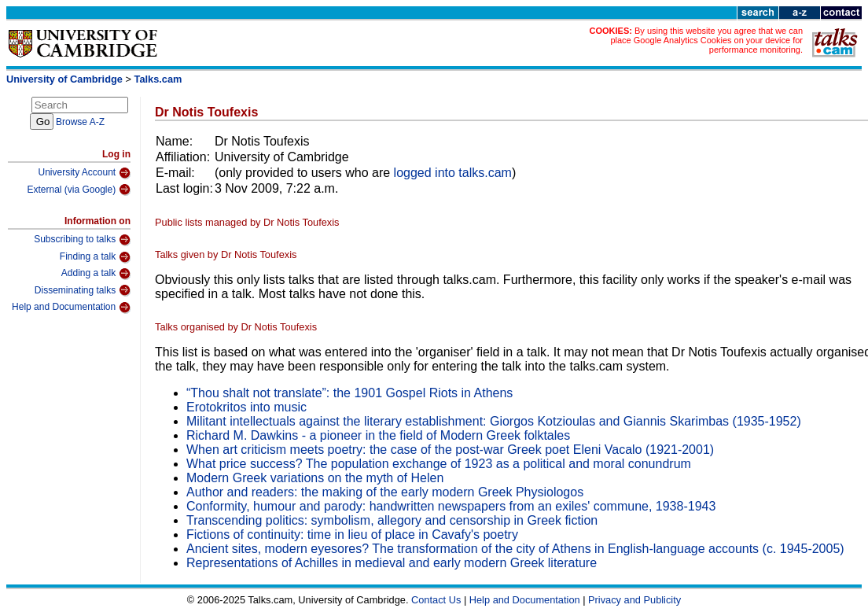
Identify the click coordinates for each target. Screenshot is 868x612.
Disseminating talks (83, 290)
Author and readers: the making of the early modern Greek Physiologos (385, 492)
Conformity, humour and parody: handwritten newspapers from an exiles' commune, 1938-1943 (451, 506)
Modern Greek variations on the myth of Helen (315, 478)
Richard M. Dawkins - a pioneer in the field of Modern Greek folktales (378, 435)
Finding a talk (95, 257)
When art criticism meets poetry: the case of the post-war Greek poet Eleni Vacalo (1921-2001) (450, 450)
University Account (84, 173)
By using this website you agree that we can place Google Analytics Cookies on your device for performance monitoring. (706, 40)
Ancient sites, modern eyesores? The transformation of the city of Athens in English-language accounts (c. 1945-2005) (515, 549)
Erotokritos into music (246, 407)
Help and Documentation (71, 308)
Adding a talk (96, 274)
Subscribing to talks (82, 240)
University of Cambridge (64, 79)
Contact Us (436, 600)
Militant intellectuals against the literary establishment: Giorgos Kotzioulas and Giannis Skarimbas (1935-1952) (494, 421)
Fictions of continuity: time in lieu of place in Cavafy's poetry (352, 535)
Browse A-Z (80, 122)
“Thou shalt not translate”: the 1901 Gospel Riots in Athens (349, 393)
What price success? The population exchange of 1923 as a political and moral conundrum (439, 464)
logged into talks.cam (453, 173)
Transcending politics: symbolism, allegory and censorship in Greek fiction (392, 520)
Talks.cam (158, 79)
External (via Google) (79, 190)
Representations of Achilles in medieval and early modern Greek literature (392, 563)
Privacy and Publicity (634, 600)
